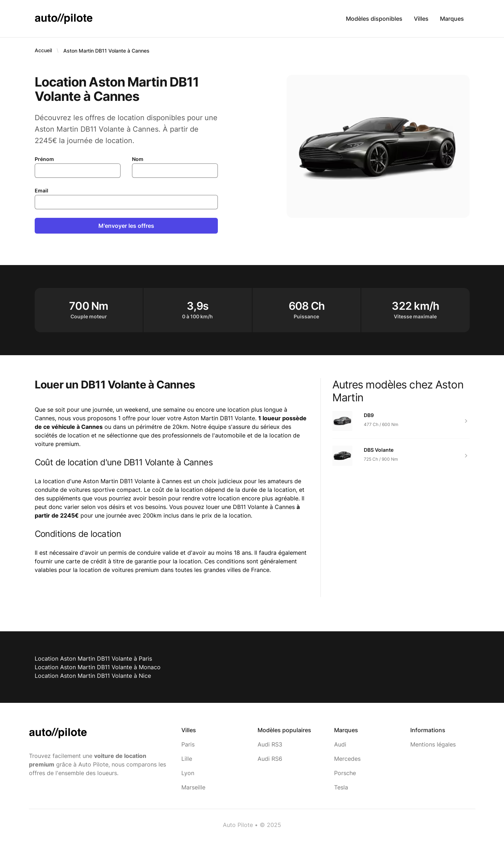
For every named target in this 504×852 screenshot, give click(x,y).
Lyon (188, 773)
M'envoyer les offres (126, 226)
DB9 (369, 415)
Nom (138, 159)
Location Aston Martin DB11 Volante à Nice (93, 676)
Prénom (44, 159)
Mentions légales (433, 744)
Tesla (341, 787)
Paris (188, 744)
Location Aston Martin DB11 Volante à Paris (93, 658)
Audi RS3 (270, 744)
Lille (187, 759)
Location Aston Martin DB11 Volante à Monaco (98, 667)
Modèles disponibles (374, 19)
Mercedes (347, 759)
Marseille (193, 787)
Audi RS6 (270, 759)
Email (41, 190)
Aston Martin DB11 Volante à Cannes (106, 51)
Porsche (345, 773)
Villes (421, 19)
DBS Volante (379, 450)
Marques (452, 19)
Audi (340, 744)
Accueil (43, 50)
